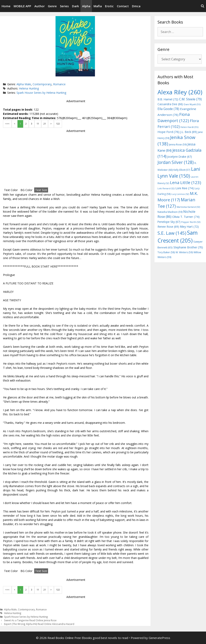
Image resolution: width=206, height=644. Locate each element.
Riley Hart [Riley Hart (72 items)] (189, 227)
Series (64, 6)
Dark (75, 6)
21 (45, 124)
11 (38, 124)
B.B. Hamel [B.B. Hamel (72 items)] (168, 99)
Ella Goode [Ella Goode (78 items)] (168, 109)
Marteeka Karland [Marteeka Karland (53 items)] (188, 207)
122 (58, 124)
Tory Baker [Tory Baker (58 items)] (166, 252)
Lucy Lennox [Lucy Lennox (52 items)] (180, 194)
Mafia (98, 6)
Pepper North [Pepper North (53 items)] (191, 222)
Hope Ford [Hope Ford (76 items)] (168, 132)
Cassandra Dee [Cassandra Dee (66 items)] (170, 104)
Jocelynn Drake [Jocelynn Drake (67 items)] (180, 157)
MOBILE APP (22, 6)
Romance (59, 84)
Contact (123, 6)
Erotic (109, 6)
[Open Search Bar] (202, 6)
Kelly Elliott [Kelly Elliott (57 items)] (182, 170)
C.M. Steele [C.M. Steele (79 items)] (190, 99)
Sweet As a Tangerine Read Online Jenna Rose (30, 620)
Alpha (86, 6)
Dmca (136, 6)
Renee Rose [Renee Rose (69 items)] (168, 227)
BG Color (26, 190)
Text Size (41, 190)
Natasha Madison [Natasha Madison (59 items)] (170, 212)
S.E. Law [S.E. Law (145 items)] (172, 233)
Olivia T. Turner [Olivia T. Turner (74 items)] (186, 217)
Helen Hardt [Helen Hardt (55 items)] (189, 127)
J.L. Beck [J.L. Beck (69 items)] (189, 132)
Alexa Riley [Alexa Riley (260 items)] (180, 92)
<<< (7, 124)
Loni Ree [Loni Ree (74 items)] (185, 188)
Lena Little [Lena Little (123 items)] (186, 182)
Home (6, 6)
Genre (52, 6)
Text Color (11, 190)
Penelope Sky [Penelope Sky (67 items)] (169, 222)
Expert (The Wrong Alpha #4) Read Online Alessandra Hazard (39, 624)
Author (40, 6)
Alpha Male (24, 84)
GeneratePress (159, 638)
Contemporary (42, 84)
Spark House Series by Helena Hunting (41, 93)
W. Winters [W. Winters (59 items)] (184, 252)
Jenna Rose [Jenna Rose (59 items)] (178, 145)
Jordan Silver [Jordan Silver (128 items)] (176, 162)
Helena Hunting (29, 88)
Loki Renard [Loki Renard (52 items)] (166, 188)
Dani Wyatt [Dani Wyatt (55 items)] (192, 104)
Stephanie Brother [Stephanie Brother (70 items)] (188, 247)
